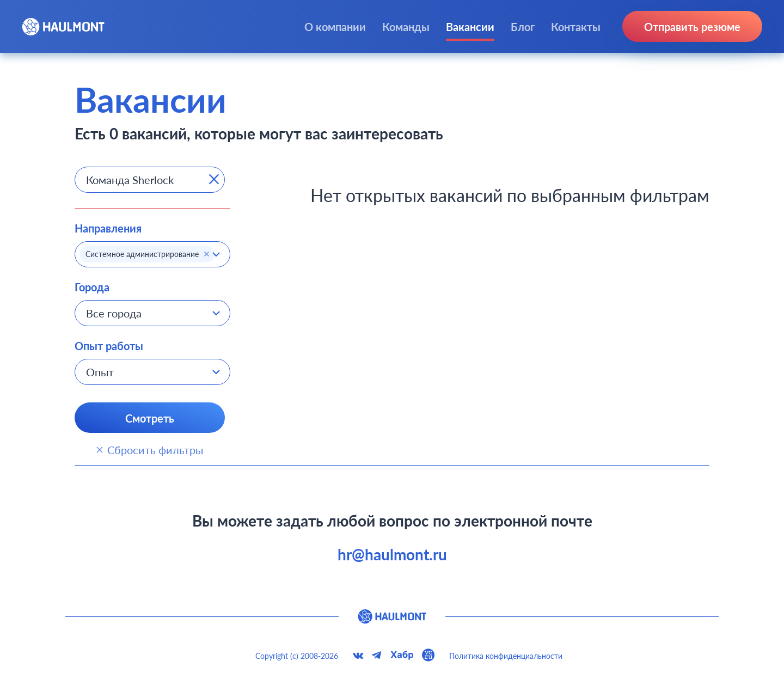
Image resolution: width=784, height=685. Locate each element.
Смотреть (150, 418)
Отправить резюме (692, 27)
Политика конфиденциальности (506, 656)
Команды (406, 27)
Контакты (576, 27)
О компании (335, 27)
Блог (523, 27)
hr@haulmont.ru (392, 554)
